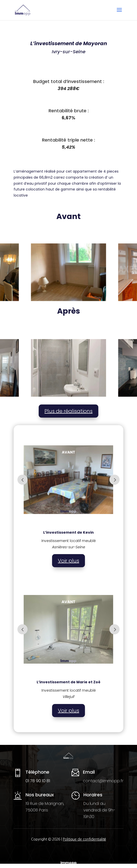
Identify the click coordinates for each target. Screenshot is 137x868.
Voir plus (68, 561)
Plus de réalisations (68, 411)
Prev (22, 480)
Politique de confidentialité (85, 839)
